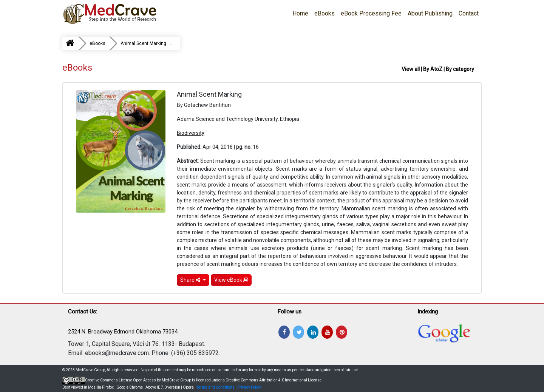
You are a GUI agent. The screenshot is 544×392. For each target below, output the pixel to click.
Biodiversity (191, 133)
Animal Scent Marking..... (146, 43)
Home (300, 13)
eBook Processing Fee (371, 13)
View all (411, 69)
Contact (469, 13)
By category (460, 69)
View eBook (231, 280)
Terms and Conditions (216, 387)
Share (191, 280)
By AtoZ (433, 69)
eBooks (325, 13)
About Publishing (430, 13)
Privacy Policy (249, 387)
